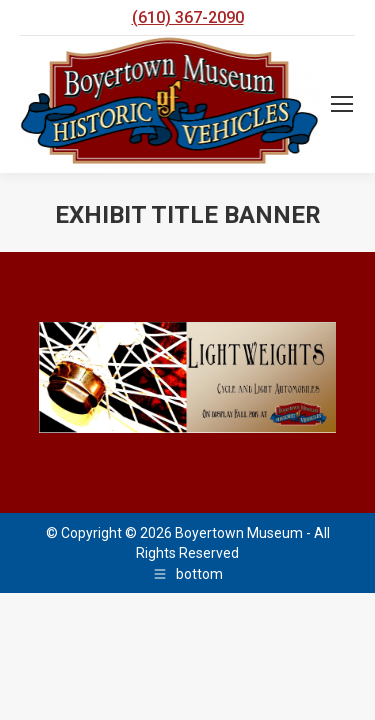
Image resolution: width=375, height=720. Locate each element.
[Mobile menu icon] (342, 104)
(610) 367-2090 (188, 17)
